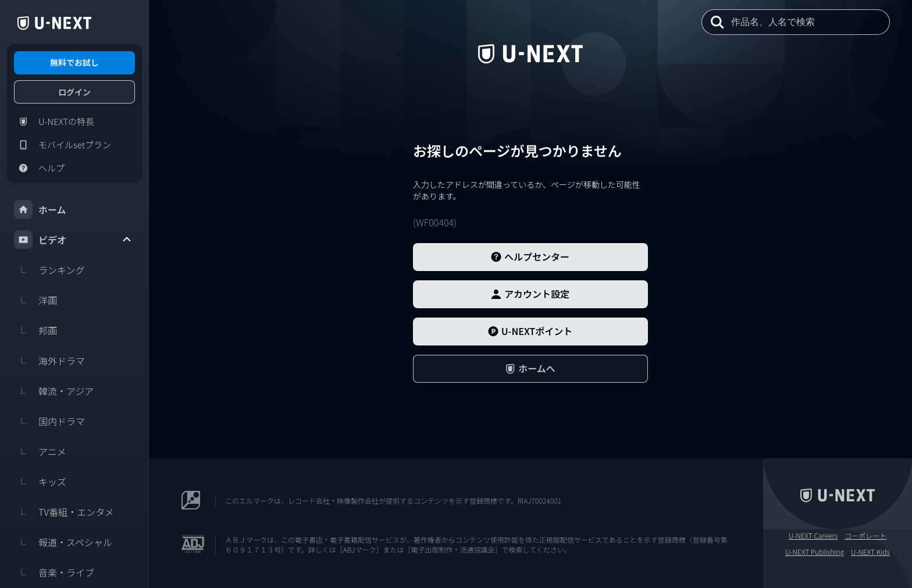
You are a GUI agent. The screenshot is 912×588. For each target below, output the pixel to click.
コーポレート (865, 536)
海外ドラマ (49, 361)
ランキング (49, 270)
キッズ (40, 482)
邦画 (35, 330)
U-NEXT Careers (813, 536)
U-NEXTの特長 (54, 122)
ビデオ (73, 240)
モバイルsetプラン (63, 145)
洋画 (35, 300)
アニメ (40, 451)
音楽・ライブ (54, 572)
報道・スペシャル (63, 542)
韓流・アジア (54, 391)
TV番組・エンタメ (64, 512)
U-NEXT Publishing (815, 552)
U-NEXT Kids (870, 552)
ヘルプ (39, 168)
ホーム (40, 209)
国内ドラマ (49, 421)
